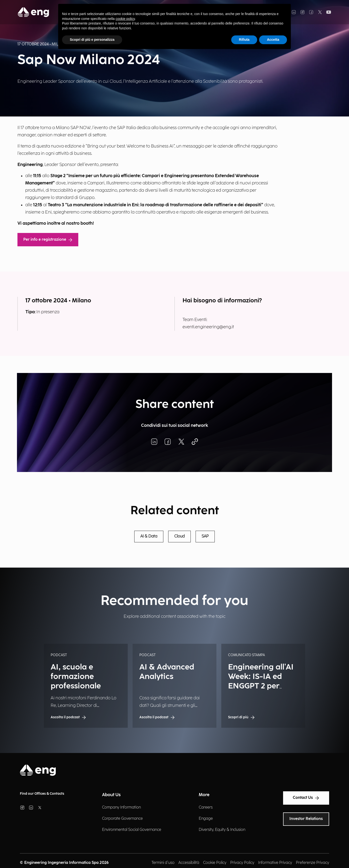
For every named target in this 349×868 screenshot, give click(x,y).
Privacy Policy (242, 863)
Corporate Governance (122, 819)
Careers (206, 807)
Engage (206, 819)
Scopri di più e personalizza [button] (92, 40)
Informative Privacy (275, 863)
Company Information (121, 807)
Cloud (179, 536)
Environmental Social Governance (132, 830)
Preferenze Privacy (313, 863)
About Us (111, 795)
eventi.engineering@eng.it (208, 327)
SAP (205, 536)
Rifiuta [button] (244, 40)
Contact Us (306, 798)
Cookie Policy (215, 863)
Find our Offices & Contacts (42, 794)
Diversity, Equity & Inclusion (222, 830)
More (204, 795)
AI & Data (149, 536)
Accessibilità (189, 863)
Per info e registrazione (48, 240)
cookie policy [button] (125, 19)
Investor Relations (306, 819)
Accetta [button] (273, 40)
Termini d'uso (163, 863)
